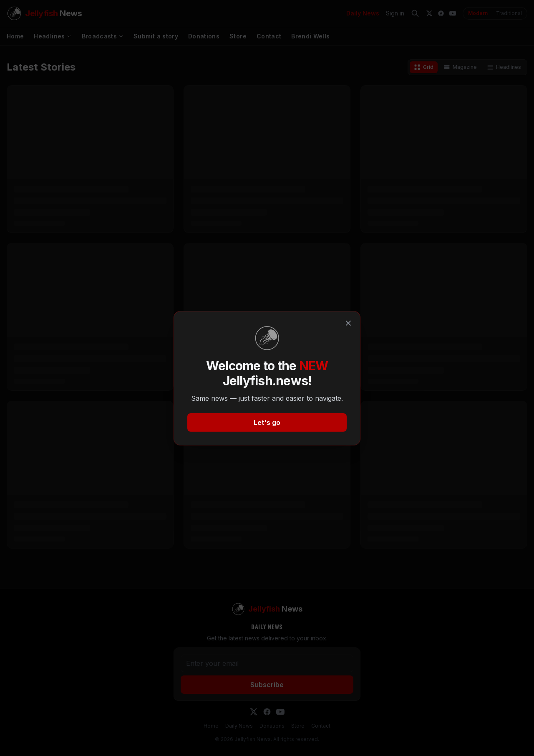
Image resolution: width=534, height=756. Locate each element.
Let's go (267, 422)
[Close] (348, 323)
